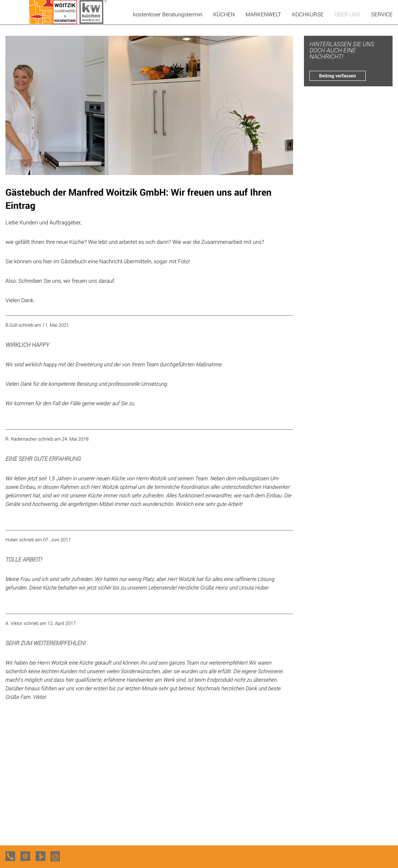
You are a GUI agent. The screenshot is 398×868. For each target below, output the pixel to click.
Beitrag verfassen (338, 76)
